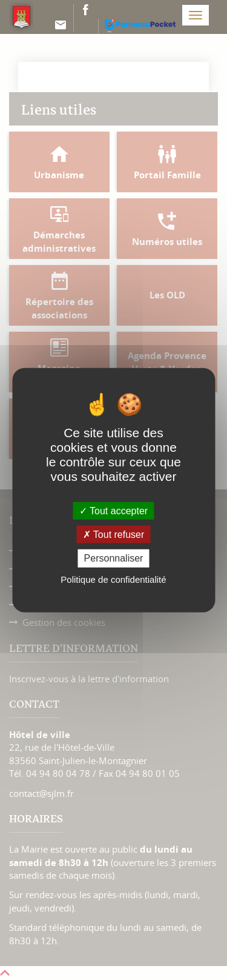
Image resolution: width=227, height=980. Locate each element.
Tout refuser (114, 535)
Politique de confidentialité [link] (113, 579)
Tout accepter (113, 511)
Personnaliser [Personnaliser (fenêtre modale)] (114, 558)
